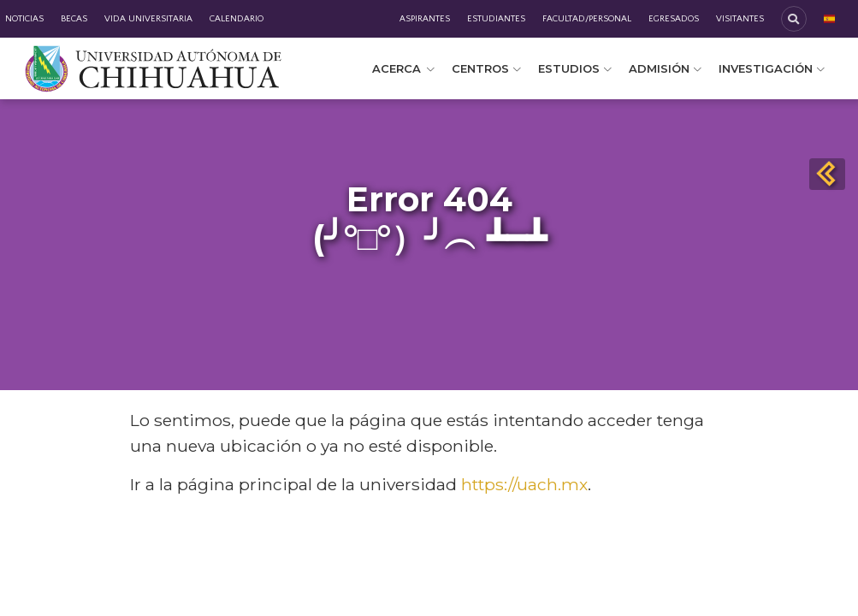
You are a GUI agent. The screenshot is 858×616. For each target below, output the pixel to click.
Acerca (403, 68)
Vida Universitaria (148, 19)
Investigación (772, 68)
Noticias (24, 19)
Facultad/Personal (587, 19)
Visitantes (740, 19)
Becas (74, 19)
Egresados (674, 19)
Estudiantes (496, 19)
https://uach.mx (524, 484)
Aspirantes (425, 19)
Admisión (665, 68)
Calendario (237, 19)
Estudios (575, 68)
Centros (486, 68)
